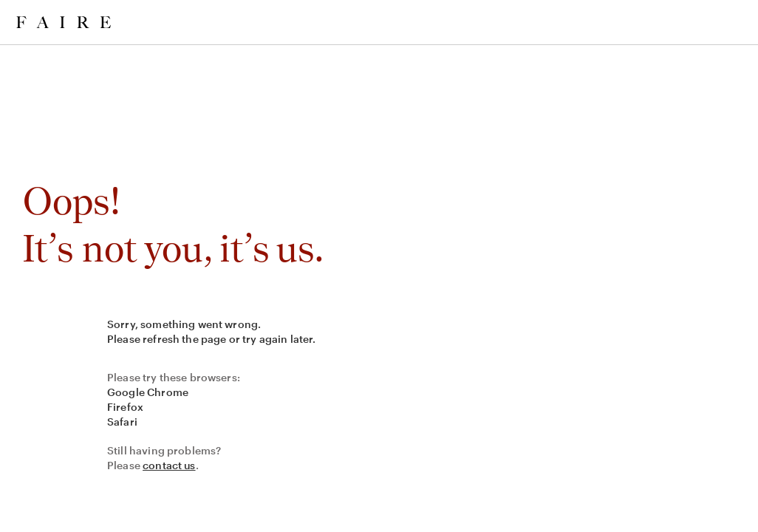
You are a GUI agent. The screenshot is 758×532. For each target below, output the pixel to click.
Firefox (125, 407)
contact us (169, 465)
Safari (122, 422)
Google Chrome (148, 392)
